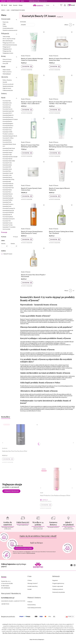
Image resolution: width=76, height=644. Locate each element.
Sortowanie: (23, 22)
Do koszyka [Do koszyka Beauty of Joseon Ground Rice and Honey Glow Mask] (54, 67)
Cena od (3, 244)
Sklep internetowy (36, 642)
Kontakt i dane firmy (33, 589)
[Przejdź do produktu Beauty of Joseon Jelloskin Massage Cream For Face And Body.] (34, 42)
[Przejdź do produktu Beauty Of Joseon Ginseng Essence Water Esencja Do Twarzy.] (34, 216)
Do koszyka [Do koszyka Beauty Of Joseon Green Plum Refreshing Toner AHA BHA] (26, 154)
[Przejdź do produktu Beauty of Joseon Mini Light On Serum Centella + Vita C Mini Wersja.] (61, 86)
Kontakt (3, 1)
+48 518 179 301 (5, 607)
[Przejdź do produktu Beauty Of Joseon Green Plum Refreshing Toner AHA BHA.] (34, 129)
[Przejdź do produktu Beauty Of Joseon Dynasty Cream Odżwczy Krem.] (34, 173)
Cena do (13, 244)
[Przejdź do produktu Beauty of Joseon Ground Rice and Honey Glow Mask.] (61, 42)
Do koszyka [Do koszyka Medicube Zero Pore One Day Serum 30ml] (7, 461)
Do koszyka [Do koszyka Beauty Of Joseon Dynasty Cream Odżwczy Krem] (26, 197)
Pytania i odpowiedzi (58, 589)
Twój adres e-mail (18, 548)
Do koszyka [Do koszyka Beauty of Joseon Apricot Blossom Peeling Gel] (54, 197)
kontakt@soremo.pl (8, 600)
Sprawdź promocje (11, 494)
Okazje (21, 5)
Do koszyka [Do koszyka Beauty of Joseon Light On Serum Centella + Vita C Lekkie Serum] (26, 110)
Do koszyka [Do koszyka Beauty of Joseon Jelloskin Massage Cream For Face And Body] (26, 67)
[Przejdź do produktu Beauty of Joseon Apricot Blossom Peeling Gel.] (61, 173)
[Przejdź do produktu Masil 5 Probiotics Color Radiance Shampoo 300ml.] (56, 481)
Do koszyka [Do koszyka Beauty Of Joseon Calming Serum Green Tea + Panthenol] (54, 241)
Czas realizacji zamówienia (34, 610)
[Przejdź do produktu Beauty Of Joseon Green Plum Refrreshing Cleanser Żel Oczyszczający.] (61, 129)
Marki (10, 5)
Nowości (15, 5)
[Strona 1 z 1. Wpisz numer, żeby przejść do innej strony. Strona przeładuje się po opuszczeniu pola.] (70, 25)
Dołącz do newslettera (24, 551)
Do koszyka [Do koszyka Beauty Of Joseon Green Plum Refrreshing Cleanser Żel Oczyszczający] (54, 154)
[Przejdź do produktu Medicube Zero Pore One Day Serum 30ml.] (21, 437)
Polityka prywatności (58, 592)
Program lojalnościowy (58, 586)
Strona (66, 25)
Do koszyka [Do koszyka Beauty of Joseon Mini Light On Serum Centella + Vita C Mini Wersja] (54, 110)
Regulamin (28, 554)
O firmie (30, 583)
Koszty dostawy (32, 607)
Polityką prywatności (31, 556)
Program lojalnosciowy (13, 1)
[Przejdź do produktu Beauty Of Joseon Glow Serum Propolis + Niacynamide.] (34, 260)
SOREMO (3, 10)
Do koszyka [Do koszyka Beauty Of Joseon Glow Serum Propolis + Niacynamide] (26, 284)
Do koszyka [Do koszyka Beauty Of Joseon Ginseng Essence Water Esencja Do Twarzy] (26, 241)
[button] (4, 5)
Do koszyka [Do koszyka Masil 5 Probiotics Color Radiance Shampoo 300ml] (45, 507)
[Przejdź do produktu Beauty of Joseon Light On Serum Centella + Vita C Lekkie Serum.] (34, 86)
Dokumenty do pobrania (59, 595)
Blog (23, 1)
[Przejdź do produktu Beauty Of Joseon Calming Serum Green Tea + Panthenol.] (61, 216)
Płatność (30, 604)
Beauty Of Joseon (8, 254)
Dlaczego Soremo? (33, 586)
